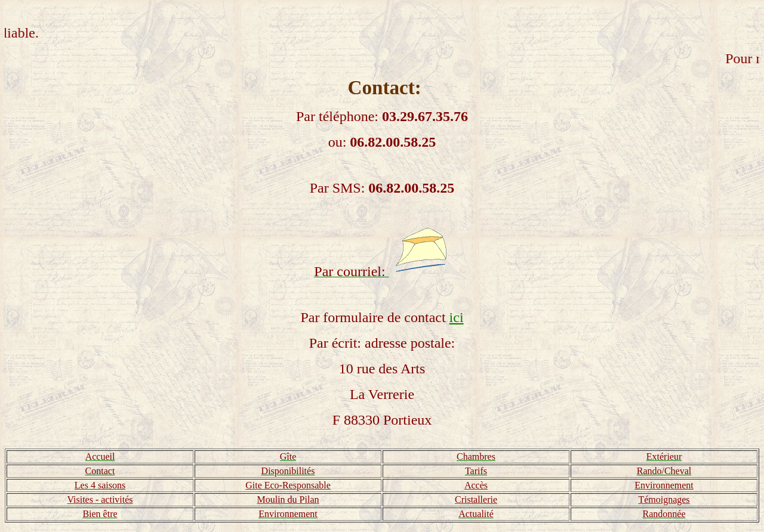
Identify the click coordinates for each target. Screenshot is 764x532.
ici (457, 317)
